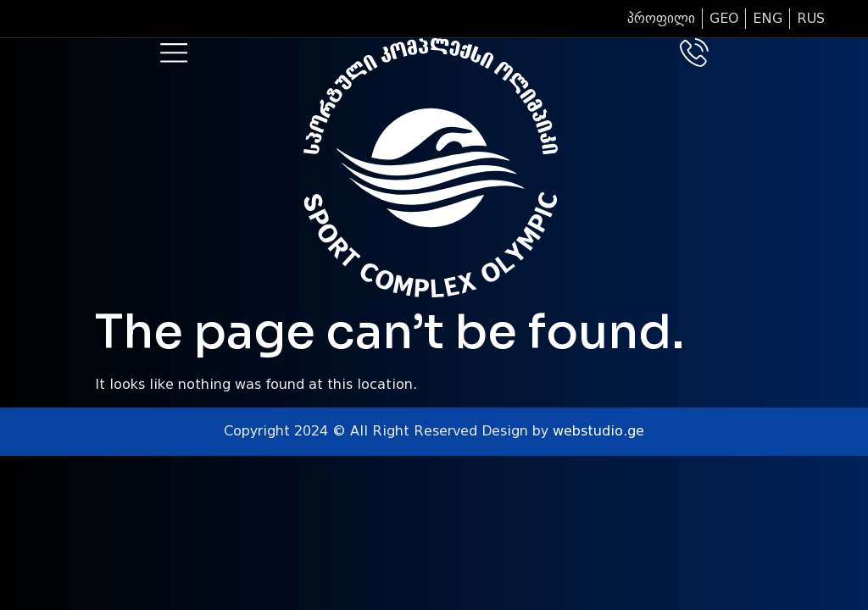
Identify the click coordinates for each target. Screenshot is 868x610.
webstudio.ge (598, 431)
